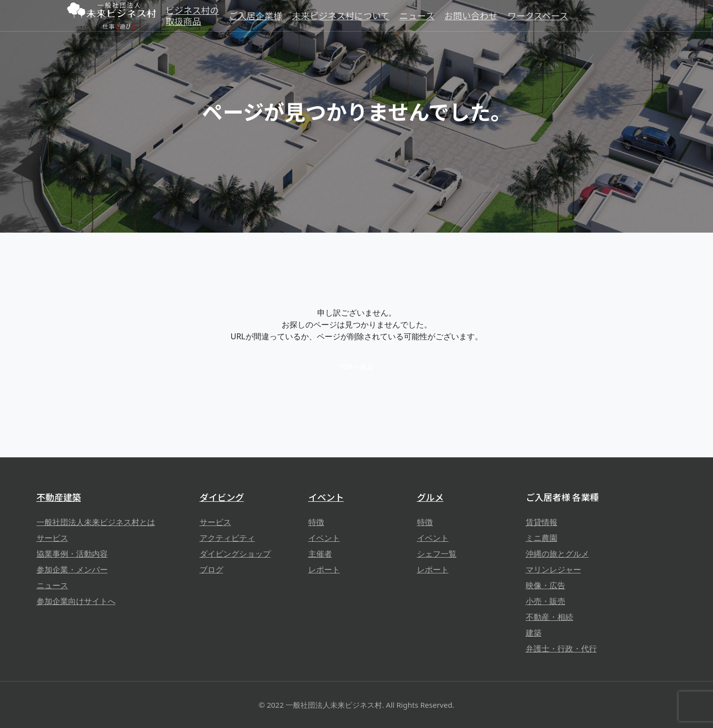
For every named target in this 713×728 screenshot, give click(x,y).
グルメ (430, 497)
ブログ (211, 569)
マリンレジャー (553, 569)
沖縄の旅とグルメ (557, 554)
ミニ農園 (542, 538)
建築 (534, 633)
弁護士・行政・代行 (561, 648)
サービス (52, 538)
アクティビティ (227, 538)
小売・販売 (545, 601)
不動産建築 (59, 497)
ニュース (52, 585)
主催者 (320, 554)
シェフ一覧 (437, 554)
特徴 (316, 522)
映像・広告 (545, 585)
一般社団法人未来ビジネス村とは (96, 522)
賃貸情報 (542, 522)
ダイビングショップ (235, 554)
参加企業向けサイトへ (76, 601)
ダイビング (222, 497)
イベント (326, 497)
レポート (324, 569)
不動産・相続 (549, 617)
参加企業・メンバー (72, 569)
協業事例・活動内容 (72, 554)
